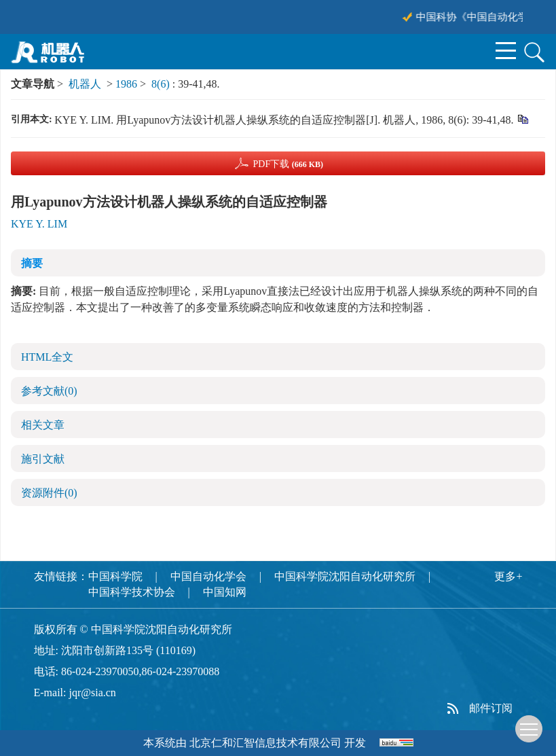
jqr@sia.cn (92, 692)
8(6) (162, 84)
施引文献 (43, 459)
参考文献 (49, 391)
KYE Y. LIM (39, 224)
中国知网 (225, 592)
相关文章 (43, 425)
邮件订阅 (491, 708)
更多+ (508, 576)
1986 (126, 84)
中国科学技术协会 (132, 592)
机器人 (85, 84)
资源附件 (49, 493)
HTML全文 (47, 357)
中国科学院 (115, 576)
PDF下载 (288, 164)
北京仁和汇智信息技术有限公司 (265, 743)
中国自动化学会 (208, 576)
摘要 (32, 263)
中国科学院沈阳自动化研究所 (345, 576)
